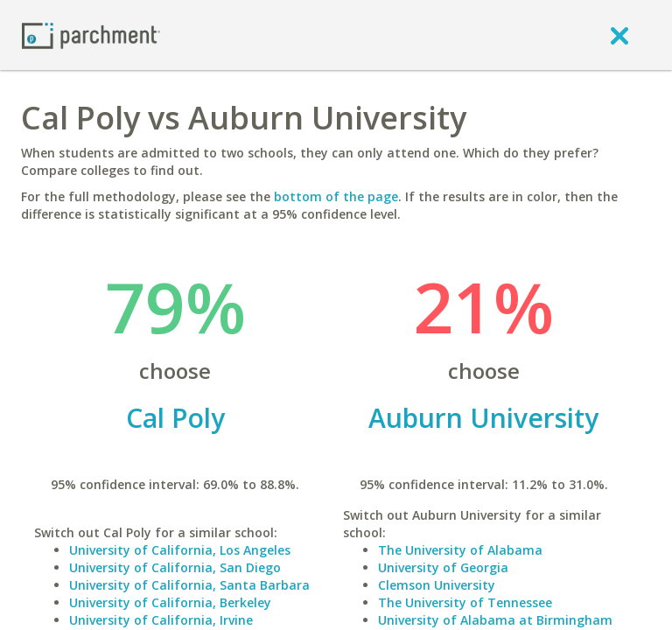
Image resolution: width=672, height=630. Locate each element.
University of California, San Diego (175, 567)
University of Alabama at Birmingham (495, 620)
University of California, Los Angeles (180, 550)
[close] (619, 35)
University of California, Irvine (161, 620)
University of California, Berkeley (170, 602)
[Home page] (91, 35)
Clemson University (437, 585)
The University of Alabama (460, 550)
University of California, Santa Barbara (189, 585)
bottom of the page (336, 196)
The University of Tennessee (465, 602)
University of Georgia (443, 567)
